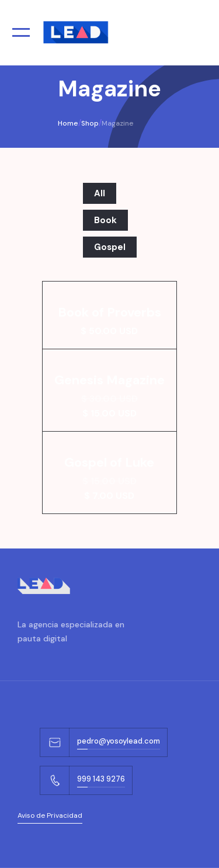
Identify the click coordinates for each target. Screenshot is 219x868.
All (100, 193)
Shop (90, 123)
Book (105, 220)
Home (68, 123)
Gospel (110, 247)
